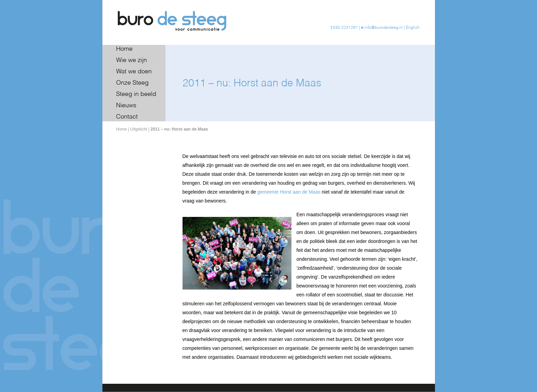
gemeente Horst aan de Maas (289, 192)
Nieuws (126, 106)
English (413, 28)
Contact (127, 117)
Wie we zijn (132, 60)
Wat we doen (134, 72)
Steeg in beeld (136, 94)
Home (124, 49)
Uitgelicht (139, 129)
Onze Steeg (132, 83)
